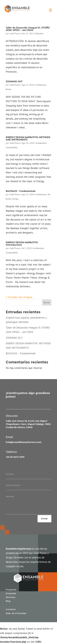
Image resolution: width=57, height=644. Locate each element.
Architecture (41, 85)
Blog (8, 601)
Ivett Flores (15, 33)
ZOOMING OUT (14, 82)
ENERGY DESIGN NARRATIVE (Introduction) (22, 244)
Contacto (11, 609)
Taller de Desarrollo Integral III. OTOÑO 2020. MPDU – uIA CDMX (28, 29)
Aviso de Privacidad (16, 613)
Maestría (39, 33)
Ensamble (11, 593)
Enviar (44, 519)
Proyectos (11, 590)
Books (9, 89)
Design (15, 199)
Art (49, 194)
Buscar (47, 302)
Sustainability (12, 147)
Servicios (10, 597)
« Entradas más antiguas (19, 297)
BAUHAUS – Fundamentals (21, 191)
